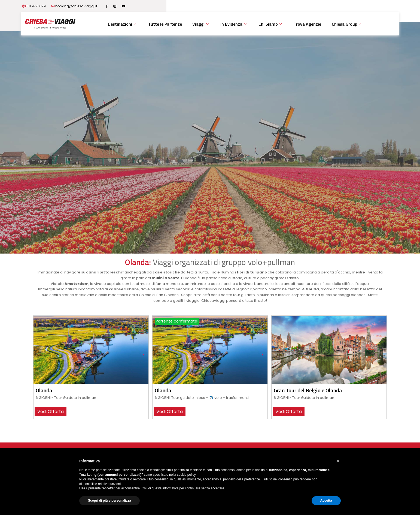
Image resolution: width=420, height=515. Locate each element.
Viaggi (198, 24)
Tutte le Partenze (165, 24)
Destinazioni (120, 24)
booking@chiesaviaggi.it (109, 6)
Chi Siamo (268, 24)
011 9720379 (69, 6)
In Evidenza (231, 24)
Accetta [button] (326, 501)
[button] (338, 461)
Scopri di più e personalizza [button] (109, 501)
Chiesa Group (344, 24)
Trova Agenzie (307, 24)
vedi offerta (51, 412)
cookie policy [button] (186, 475)
